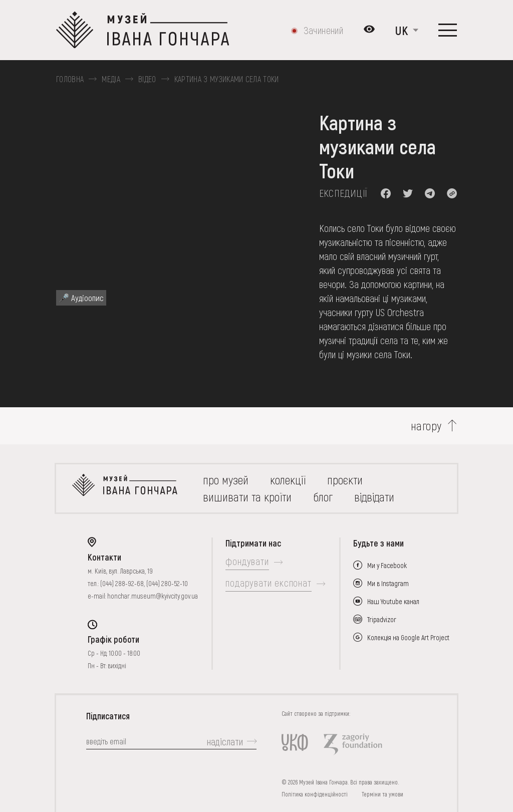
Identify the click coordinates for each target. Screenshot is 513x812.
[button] (386, 193)
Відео (147, 79)
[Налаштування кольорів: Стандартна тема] (369, 30)
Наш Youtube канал (393, 601)
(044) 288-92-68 (122, 583)
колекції (288, 480)
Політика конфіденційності (315, 794)
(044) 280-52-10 (167, 583)
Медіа (111, 79)
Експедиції (343, 193)
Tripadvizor (382, 619)
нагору (426, 426)
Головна (70, 79)
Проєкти (345, 480)
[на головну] (125, 488)
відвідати (374, 497)
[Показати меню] (448, 30)
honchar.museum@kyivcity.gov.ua (153, 596)
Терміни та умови (382, 794)
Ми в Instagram (388, 583)
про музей (226, 480)
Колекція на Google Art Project (408, 637)
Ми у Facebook (387, 565)
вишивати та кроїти (247, 497)
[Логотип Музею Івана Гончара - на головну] (143, 30)
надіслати (225, 741)
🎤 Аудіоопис (81, 298)
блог (323, 497)
